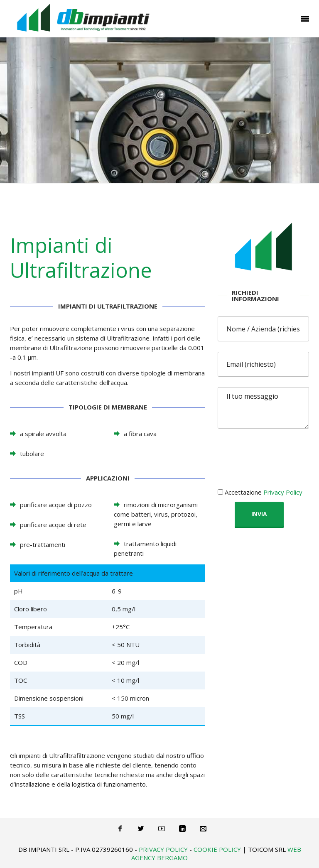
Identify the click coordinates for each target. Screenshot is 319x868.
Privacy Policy (283, 492)
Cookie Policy (217, 849)
